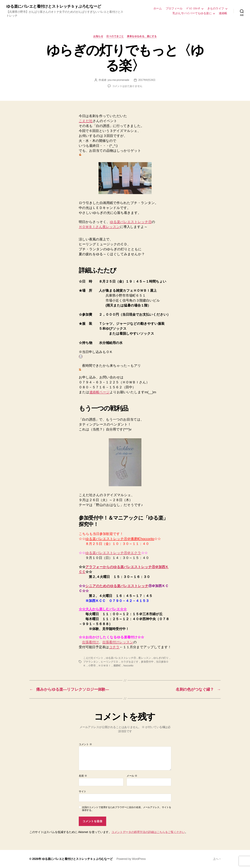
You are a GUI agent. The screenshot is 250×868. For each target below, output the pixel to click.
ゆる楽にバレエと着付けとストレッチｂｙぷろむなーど (54, 6)
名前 (83, 776)
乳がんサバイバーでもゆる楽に (192, 13)
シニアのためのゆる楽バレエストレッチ (117, 586)
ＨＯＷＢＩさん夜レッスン (99, 227)
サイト (83, 791)
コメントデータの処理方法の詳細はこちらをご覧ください (148, 832)
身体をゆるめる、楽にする (142, 36)
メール (132, 776)
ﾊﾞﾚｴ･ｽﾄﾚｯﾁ (193, 8)
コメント (85, 744)
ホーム (158, 8)
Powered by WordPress (131, 859)
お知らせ (98, 36)
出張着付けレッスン (118, 642)
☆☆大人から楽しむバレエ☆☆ (103, 609)
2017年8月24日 (147, 80)
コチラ (114, 647)
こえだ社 (86, 121)
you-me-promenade (118, 80)
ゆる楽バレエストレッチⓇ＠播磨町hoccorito (120, 539)
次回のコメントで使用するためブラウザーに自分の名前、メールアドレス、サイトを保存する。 (127, 809)
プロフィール (174, 8)
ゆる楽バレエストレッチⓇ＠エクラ (113, 553)
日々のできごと (115, 36)
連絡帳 (223, 13)
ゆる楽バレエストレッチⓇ (131, 222)
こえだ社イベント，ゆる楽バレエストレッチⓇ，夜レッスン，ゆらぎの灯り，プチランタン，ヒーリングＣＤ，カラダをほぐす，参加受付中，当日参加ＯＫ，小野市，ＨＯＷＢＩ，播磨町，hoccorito (127, 662)
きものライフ (216, 8)
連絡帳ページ (99, 392)
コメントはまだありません (127, 86)
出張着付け (91, 642)
